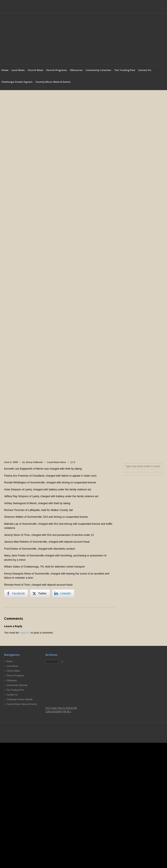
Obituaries (76, 70)
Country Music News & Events (53, 82)
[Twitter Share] (40, 593)
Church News (35, 70)
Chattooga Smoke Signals (17, 82)
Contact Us (145, 70)
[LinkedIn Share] (63, 593)
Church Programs (56, 70)
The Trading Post (125, 70)
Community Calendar (98, 70)
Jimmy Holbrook (34, 462)
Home (5, 70)
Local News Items (56, 462)
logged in (25, 633)
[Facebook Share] (16, 593)
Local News (18, 70)
